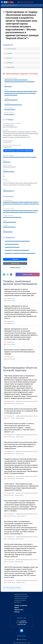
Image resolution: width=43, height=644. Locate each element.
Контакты (9, 58)
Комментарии (10, 67)
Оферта (17, 608)
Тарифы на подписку (21, 605)
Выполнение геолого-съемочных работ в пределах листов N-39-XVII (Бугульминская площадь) (20, 352)
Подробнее (15, 259)
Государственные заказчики (21, 596)
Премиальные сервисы (20, 600)
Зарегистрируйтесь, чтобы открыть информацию (18, 151)
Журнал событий (15, 268)
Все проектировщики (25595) (12, 588)
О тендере (9, 53)
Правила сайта (19, 610)
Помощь (17, 612)
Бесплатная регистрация (27, 2)
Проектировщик (11, 49)
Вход (19, 2)
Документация (15, 263)
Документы (10, 63)
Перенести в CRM (28, 274)
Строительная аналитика (21, 598)
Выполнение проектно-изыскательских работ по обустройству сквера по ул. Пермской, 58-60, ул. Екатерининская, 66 (21, 411)
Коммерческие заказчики (21, 594)
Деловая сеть (18, 602)
